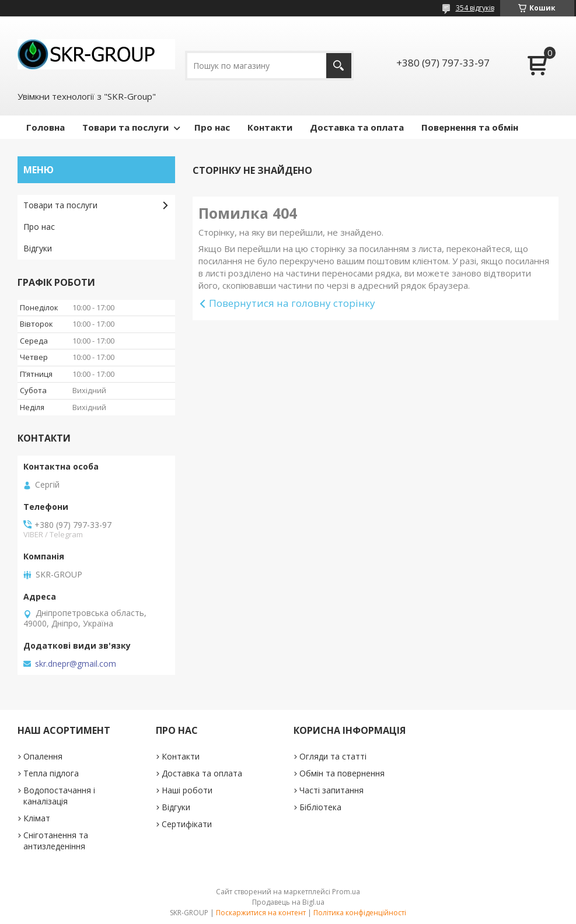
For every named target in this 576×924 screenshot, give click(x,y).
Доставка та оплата (357, 127)
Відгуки (38, 248)
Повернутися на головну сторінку (292, 303)
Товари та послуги (125, 127)
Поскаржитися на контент (261, 913)
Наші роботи (187, 790)
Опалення (43, 756)
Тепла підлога (51, 773)
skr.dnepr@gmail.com (76, 664)
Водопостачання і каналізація (59, 796)
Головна (46, 127)
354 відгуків (475, 8)
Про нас (212, 127)
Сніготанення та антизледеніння (56, 841)
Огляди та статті (333, 756)
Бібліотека (320, 807)
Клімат (37, 818)
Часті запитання (331, 790)
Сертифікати (187, 824)
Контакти (270, 127)
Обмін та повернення (342, 773)
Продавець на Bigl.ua (288, 902)
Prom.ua (346, 892)
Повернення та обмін (470, 127)
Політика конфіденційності (360, 913)
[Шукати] (339, 66)
